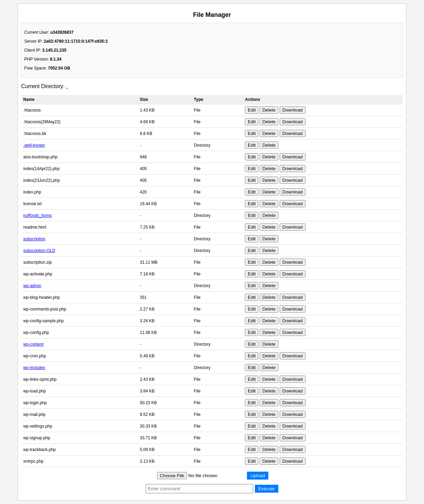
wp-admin (32, 286)
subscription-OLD (39, 251)
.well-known (34, 145)
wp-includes (34, 368)
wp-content (34, 344)
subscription (34, 239)
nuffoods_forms (38, 216)
